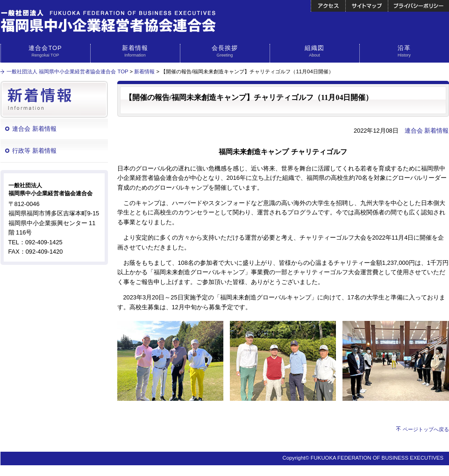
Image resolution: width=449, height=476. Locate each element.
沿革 (404, 51)
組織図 (315, 51)
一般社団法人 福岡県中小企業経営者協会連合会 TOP (67, 71)
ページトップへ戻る (426, 429)
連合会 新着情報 (34, 129)
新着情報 (135, 51)
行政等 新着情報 (34, 151)
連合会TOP (46, 51)
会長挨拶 (225, 51)
